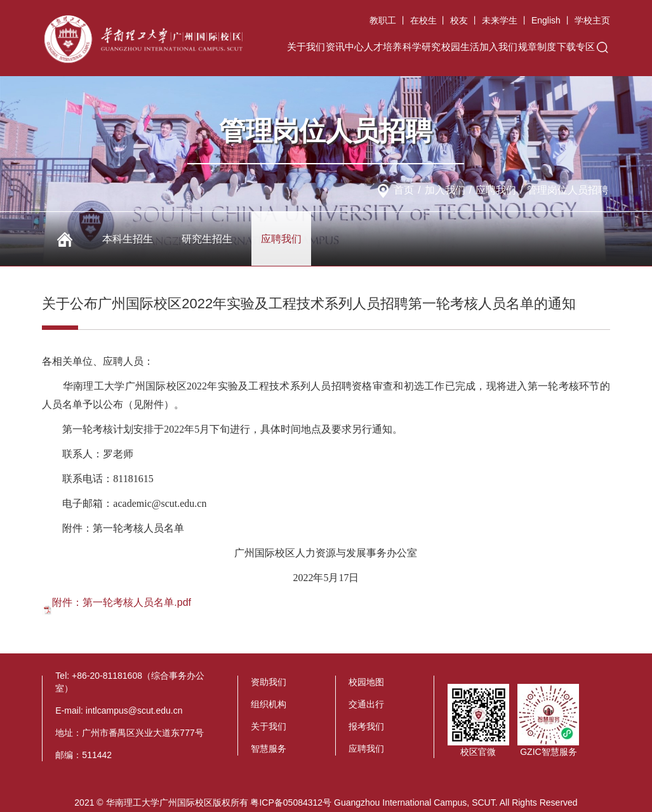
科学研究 (422, 47)
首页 (404, 190)
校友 (459, 20)
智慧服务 (269, 749)
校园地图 (366, 682)
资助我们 (269, 682)
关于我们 (306, 47)
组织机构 (269, 704)
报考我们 (366, 726)
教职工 (383, 20)
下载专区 (576, 47)
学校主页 (592, 20)
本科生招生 (128, 239)
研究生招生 (207, 239)
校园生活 (460, 47)
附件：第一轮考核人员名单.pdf (122, 602)
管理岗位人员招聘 (568, 190)
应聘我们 (496, 190)
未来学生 (500, 20)
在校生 (423, 20)
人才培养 (383, 47)
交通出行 (366, 704)
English (546, 20)
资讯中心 (345, 47)
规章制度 (537, 47)
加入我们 (498, 47)
